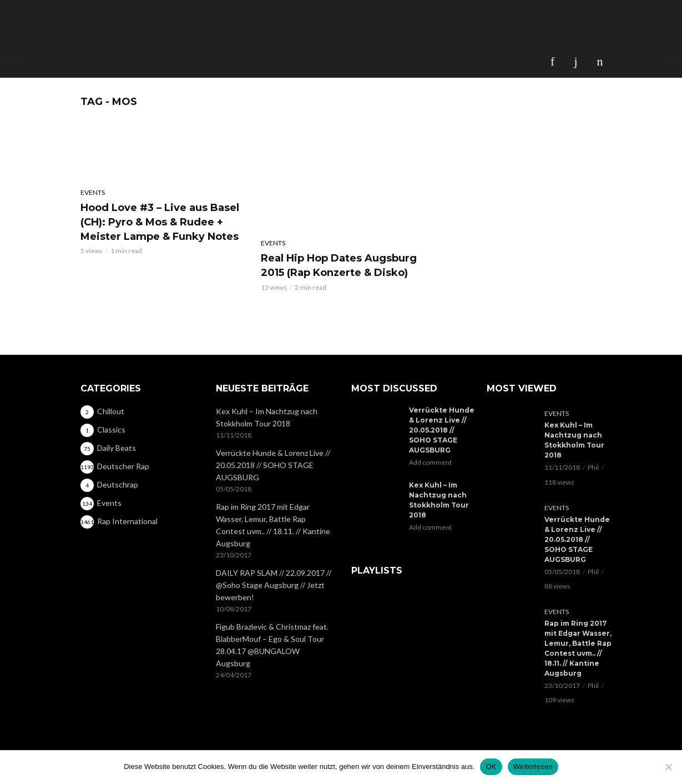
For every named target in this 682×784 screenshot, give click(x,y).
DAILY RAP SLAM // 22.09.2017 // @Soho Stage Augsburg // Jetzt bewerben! (274, 585)
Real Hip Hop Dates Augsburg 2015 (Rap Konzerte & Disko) (339, 265)
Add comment (430, 462)
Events (93, 192)
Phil (593, 467)
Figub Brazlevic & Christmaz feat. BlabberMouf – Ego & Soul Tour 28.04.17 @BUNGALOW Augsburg (272, 645)
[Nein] (668, 767)
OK (491, 767)
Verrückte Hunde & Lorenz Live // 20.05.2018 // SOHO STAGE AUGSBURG (273, 465)
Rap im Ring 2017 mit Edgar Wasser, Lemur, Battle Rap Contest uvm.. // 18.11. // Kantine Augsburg (273, 525)
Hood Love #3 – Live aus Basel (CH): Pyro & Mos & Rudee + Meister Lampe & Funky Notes (160, 222)
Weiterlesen (533, 767)
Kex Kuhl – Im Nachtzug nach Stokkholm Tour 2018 (267, 417)
